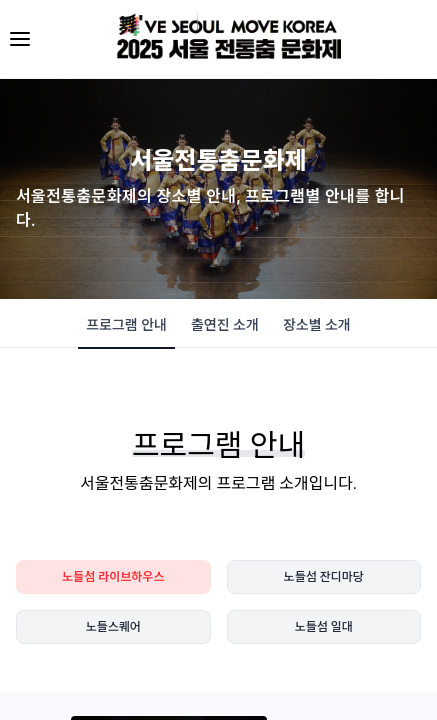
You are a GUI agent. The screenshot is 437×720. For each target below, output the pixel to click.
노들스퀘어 (113, 627)
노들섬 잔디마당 (324, 577)
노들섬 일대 (324, 627)
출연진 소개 (225, 325)
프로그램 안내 (126, 332)
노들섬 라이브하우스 (113, 577)
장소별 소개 (317, 325)
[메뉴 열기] (20, 39)
